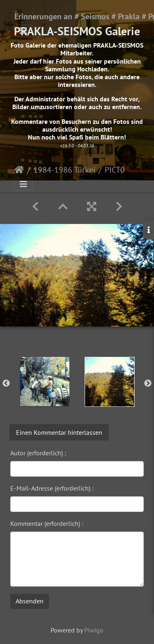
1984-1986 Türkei (64, 170)
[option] (45, 381)
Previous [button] (6, 384)
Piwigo (94, 630)
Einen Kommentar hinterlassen (59, 432)
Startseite (19, 170)
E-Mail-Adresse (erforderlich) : (52, 488)
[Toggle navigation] (23, 31)
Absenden (30, 601)
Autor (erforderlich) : (38, 453)
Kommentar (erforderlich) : (47, 523)
